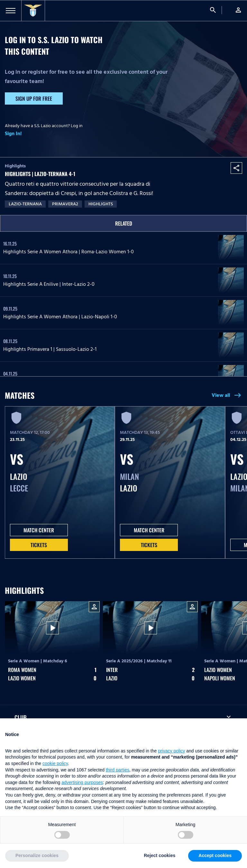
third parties (118, 770)
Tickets (39, 545)
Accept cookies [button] (215, 855)
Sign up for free (34, 98)
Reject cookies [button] (160, 855)
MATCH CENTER (39, 530)
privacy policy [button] (171, 751)
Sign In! (13, 134)
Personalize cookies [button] (37, 855)
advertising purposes (82, 782)
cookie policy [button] (55, 763)
